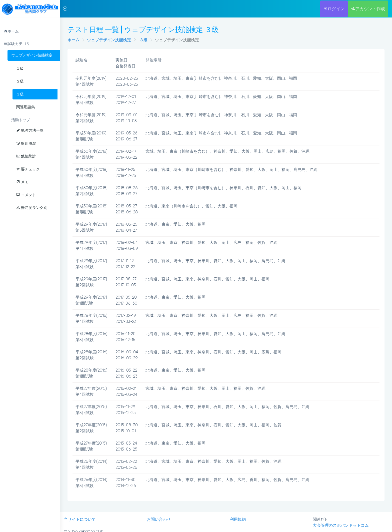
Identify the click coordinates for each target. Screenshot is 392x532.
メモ (22, 182)
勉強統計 (26, 156)
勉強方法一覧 (30, 130)
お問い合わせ (159, 519)
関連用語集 (26, 107)
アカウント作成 (368, 9)
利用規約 (238, 519)
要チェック (28, 169)
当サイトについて (80, 519)
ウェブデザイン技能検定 (32, 55)
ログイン (334, 9)
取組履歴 (26, 143)
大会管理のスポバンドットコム (341, 525)
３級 (143, 40)
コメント (26, 195)
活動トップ (21, 120)
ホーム (73, 40)
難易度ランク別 (32, 208)
